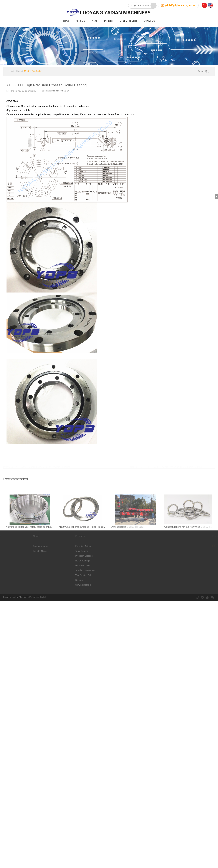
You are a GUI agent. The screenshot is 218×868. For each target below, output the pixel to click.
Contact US (149, 20)
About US (80, 20)
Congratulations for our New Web (182, 545)
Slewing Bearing (75, 590)
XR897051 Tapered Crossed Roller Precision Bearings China (91, 545)
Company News (32, 552)
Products (108, 20)
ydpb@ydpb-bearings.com (180, 4)
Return (203, 79)
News (95, 20)
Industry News (32, 556)
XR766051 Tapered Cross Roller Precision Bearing (43, 249)
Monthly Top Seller (128, 20)
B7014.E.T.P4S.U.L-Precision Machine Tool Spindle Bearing (170, 249)
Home (66, 20)
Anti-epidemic (119, 545)
